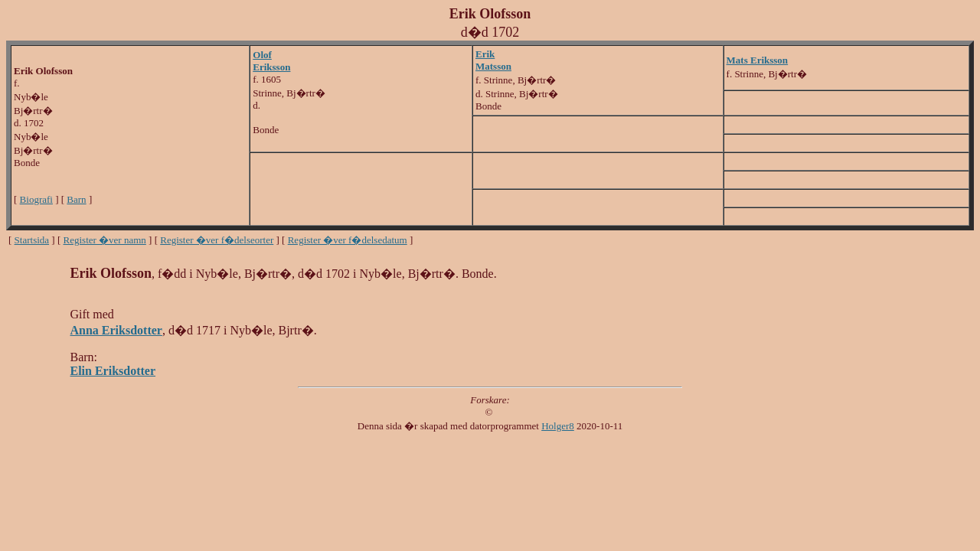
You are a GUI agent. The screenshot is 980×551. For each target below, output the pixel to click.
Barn (76, 199)
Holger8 (558, 426)
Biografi (36, 199)
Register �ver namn (105, 240)
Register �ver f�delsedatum (348, 240)
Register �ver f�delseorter (217, 240)
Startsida (32, 240)
